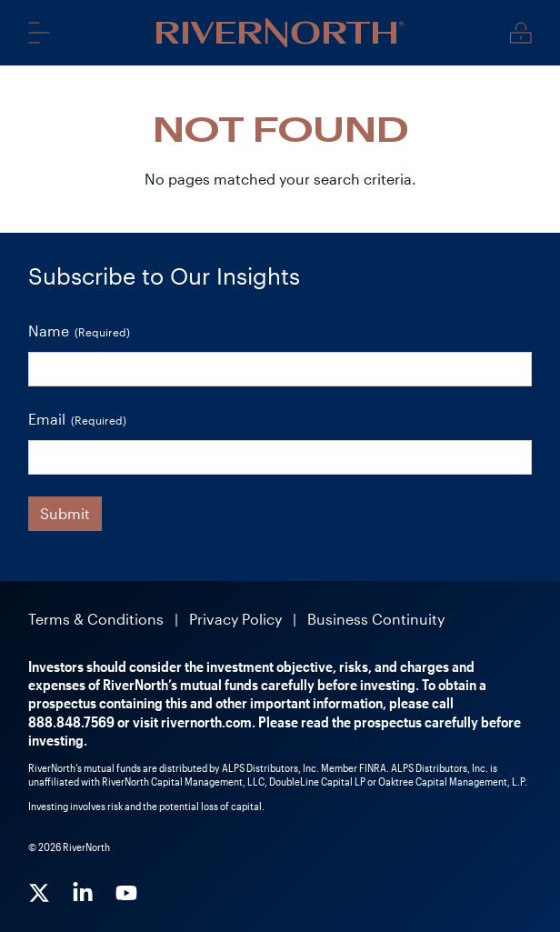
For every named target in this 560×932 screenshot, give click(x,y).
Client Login (521, 33)
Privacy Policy (235, 619)
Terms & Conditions (96, 619)
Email (77, 419)
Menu (39, 32)
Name (79, 331)
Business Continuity (376, 619)
